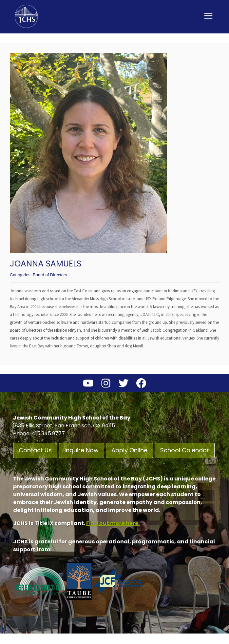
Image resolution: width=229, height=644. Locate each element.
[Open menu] (208, 16)
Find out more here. (113, 523)
